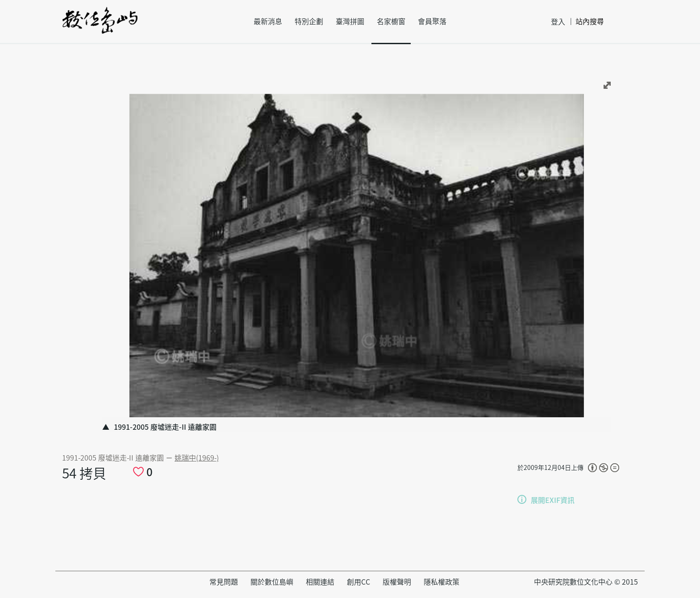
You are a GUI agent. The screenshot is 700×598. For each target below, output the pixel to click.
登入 (558, 22)
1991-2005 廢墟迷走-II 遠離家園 (114, 458)
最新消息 (268, 21)
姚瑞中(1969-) (197, 458)
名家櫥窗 (391, 21)
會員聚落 (432, 21)
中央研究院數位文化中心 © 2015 (586, 582)
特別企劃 (309, 21)
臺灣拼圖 (350, 21)
